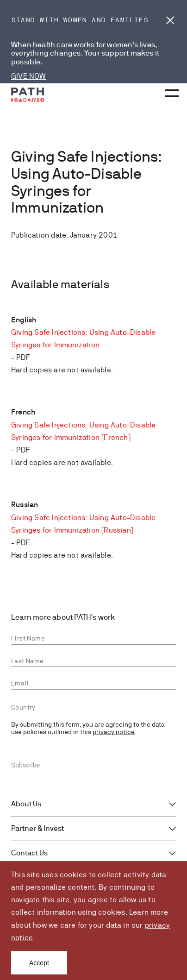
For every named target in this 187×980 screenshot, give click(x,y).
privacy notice (114, 732)
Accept (39, 963)
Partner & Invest (37, 829)
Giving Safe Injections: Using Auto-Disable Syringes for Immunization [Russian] (83, 524)
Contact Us (29, 853)
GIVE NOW (29, 76)
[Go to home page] (28, 95)
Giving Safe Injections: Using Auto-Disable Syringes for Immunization (83, 339)
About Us (26, 804)
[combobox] (93, 707)
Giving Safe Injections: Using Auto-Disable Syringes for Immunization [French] (83, 431)
